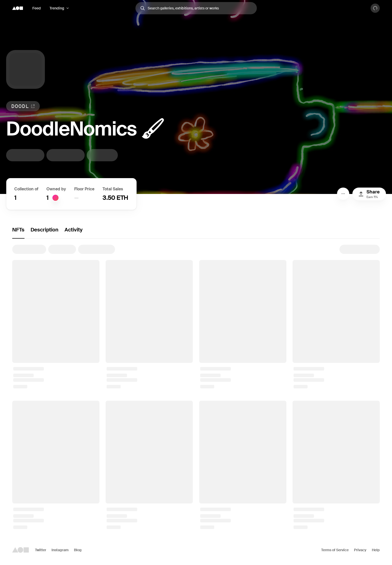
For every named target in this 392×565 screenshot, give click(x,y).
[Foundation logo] (18, 8)
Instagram (60, 550)
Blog (78, 550)
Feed (37, 8)
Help (376, 550)
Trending (57, 8)
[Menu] (343, 194)
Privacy (360, 550)
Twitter (41, 550)
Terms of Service (335, 550)
